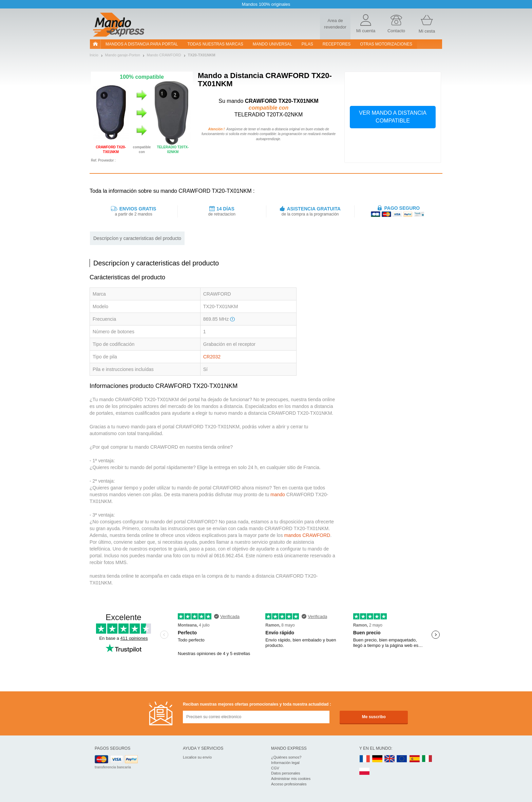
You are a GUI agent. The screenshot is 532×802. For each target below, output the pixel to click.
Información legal (285, 763)
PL (365, 772)
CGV (275, 768)
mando (278, 495)
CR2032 (212, 357)
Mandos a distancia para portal (142, 44)
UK (390, 759)
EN (402, 759)
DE (377, 759)
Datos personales (286, 773)
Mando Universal (272, 44)
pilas (307, 44)
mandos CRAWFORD (307, 535)
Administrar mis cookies (291, 779)
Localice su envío (197, 757)
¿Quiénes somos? (286, 757)
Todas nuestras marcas (215, 44)
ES (415, 759)
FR (365, 759)
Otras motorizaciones (386, 44)
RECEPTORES (337, 44)
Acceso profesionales (289, 784)
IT (427, 759)
